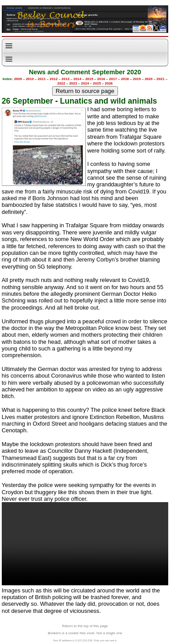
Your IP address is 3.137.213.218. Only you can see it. (85, 640)
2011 (42, 79)
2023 (73, 83)
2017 (113, 79)
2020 (149, 79)
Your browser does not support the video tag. (85, 544)
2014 (77, 79)
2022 (61, 83)
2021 (161, 79)
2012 (54, 79)
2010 (30, 79)
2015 (89, 79)
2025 (97, 83)
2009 (18, 79)
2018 (125, 79)
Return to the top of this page (85, 626)
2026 (109, 83)
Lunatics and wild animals (109, 101)
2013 (65, 79)
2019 (137, 79)
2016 (101, 79)
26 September (27, 101)
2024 (85, 83)
